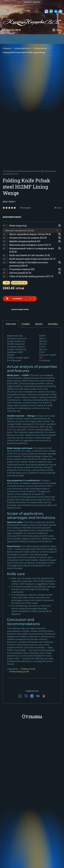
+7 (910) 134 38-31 (12, 30)
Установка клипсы (22, 269)
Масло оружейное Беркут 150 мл (30, 234)
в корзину (17, 299)
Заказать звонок (32, 2)
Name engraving (18, 225)
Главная (7, 48)
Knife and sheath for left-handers (30, 255)
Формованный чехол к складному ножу (32, 250)
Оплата (39, 324)
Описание (11, 324)
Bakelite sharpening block (25, 241)
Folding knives (40, 48)
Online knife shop (22, 48)
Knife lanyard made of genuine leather (32, 259)
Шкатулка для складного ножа (30, 245)
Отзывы (26, 324)
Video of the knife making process (31, 276)
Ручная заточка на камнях (28, 238)
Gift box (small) (20, 273)
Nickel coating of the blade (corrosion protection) (29, 264)
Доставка (53, 324)
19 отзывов (25, 208)
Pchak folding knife (19, 672)
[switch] (5, 226)
